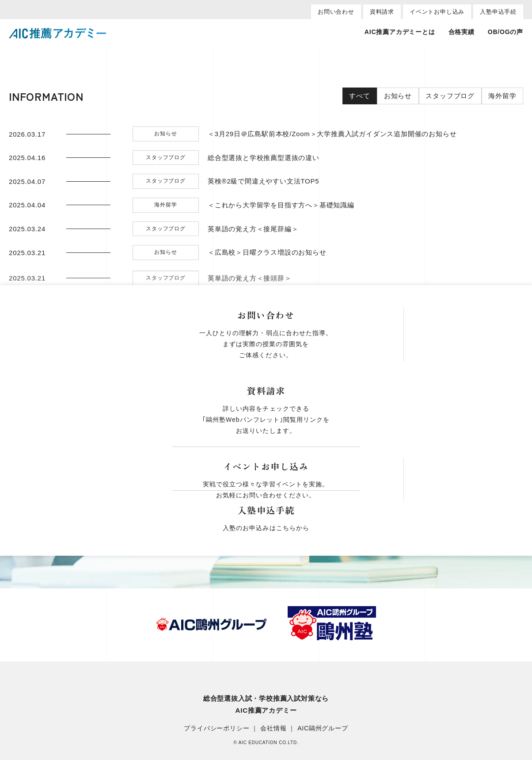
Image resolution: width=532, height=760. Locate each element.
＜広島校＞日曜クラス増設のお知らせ (267, 253)
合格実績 (462, 32)
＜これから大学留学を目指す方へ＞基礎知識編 (281, 205)
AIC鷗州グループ (323, 729)
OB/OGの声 (505, 32)
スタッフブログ (450, 96)
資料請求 (382, 12)
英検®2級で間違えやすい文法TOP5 (264, 181)
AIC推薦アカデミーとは (400, 32)
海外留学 (502, 96)
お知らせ (397, 96)
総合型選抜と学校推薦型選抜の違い (264, 158)
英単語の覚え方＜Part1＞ (248, 310)
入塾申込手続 (498, 12)
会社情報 (273, 729)
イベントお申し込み (437, 12)
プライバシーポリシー (217, 729)
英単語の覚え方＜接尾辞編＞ (253, 229)
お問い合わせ (336, 12)
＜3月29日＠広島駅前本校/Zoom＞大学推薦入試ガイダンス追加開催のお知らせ (332, 134)
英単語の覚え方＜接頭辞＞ (250, 286)
